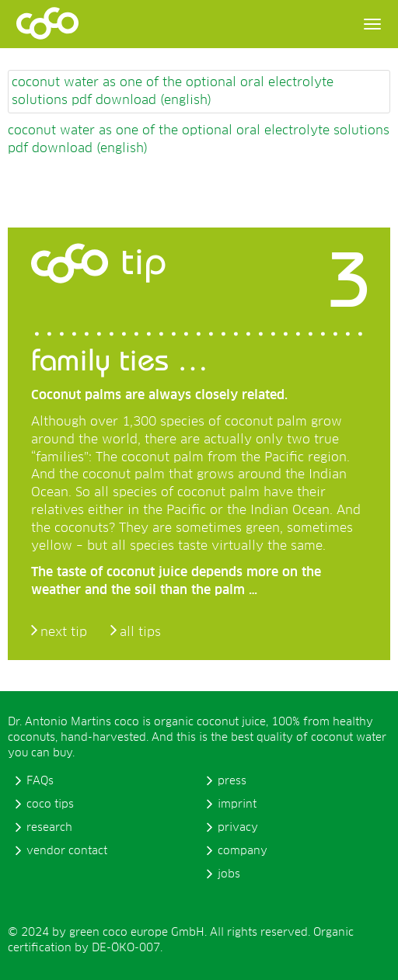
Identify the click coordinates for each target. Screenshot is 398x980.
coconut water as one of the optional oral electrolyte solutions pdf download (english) (173, 91)
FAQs (40, 781)
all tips (140, 632)
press (232, 781)
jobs (229, 874)
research (49, 828)
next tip (64, 632)
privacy (238, 828)
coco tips (50, 805)
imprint (237, 805)
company (243, 851)
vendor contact (67, 851)
